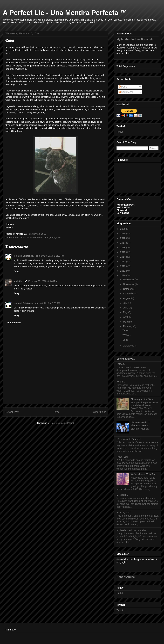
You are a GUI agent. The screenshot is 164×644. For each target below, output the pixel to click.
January (128, 346)
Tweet (120, 132)
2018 (123, 238)
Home (56, 412)
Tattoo (126, 330)
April (126, 317)
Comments (126, 92)
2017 (123, 243)
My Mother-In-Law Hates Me (135, 39)
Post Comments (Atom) (62, 423)
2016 (123, 247)
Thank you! (122, 457)
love (58, 237)
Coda (125, 340)
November (129, 284)
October (128, 289)
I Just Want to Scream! (129, 439)
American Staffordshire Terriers (28, 237)
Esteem (121, 364)
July (125, 303)
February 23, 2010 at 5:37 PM (49, 256)
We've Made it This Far (143, 474)
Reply (16, 271)
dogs (53, 237)
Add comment (14, 323)
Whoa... (127, 335)
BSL (47, 237)
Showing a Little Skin (142, 399)
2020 (123, 229)
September (129, 294)
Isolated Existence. (24, 256)
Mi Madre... (122, 495)
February (128, 326)
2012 (123, 266)
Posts (123, 87)
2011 (123, 271)
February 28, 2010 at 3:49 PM (43, 281)
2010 (123, 275)
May (126, 312)
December (129, 280)
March (127, 322)
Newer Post (12, 412)
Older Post (99, 412)
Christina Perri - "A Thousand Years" (141, 424)
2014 (123, 257)
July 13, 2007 (124, 512)
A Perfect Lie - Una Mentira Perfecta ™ (65, 13)
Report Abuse (126, 577)
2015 (123, 252)
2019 (123, 233)
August (127, 298)
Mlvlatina (18, 281)
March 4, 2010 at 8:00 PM (47, 303)
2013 (123, 262)
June (126, 308)
